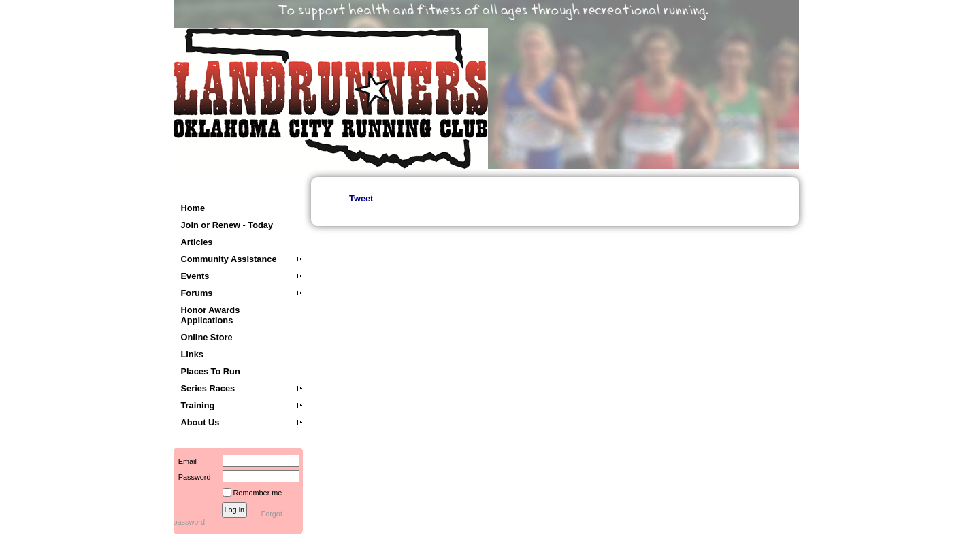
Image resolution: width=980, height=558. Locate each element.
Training (198, 405)
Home (193, 208)
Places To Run (211, 371)
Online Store (207, 337)
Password (192, 477)
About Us (200, 422)
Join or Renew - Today (227, 225)
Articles (197, 242)
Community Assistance (229, 259)
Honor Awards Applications (211, 315)
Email (185, 461)
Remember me (258, 493)
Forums (197, 293)
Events (195, 276)
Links (192, 354)
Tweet (361, 198)
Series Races (208, 388)
